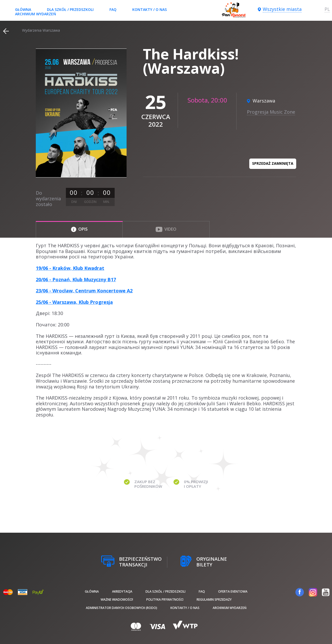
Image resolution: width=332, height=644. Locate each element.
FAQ (113, 9)
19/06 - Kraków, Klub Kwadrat (70, 268)
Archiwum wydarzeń (36, 14)
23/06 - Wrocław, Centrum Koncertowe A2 (84, 291)
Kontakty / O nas (150, 9)
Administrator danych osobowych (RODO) (122, 608)
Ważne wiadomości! (117, 600)
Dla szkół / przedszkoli (70, 9)
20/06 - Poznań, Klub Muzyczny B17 (76, 279)
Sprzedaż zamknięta (273, 163)
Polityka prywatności (165, 600)
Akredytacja (122, 591)
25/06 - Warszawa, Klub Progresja (74, 302)
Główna (23, 9)
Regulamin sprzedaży (214, 600)
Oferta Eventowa (233, 591)
